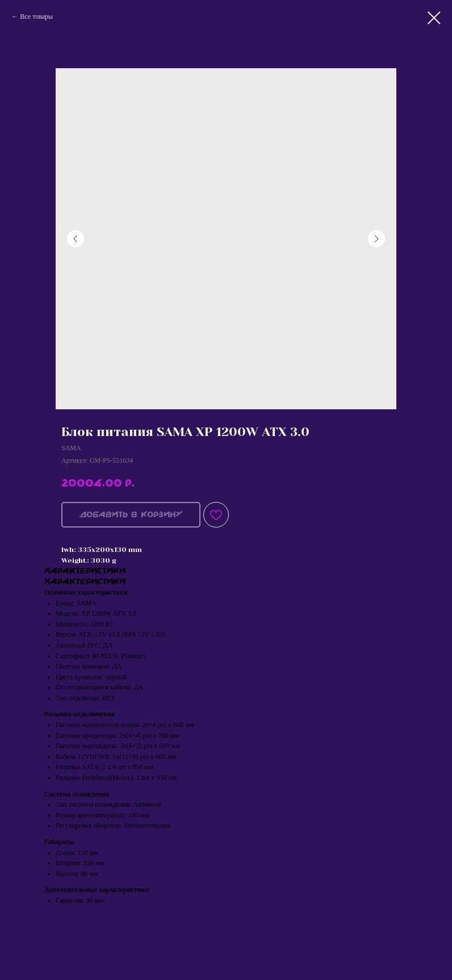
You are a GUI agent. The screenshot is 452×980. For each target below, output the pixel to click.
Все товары (36, 16)
